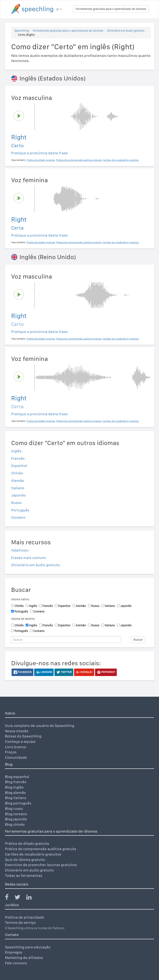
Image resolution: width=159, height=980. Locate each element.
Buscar (138, 640)
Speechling (22, 31)
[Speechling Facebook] (9, 898)
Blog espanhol (17, 777)
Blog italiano (16, 798)
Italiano (18, 488)
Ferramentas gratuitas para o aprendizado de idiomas (111, 9)
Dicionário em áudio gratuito (126, 31)
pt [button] (59, 9)
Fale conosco (16, 963)
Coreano (18, 517)
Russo (16, 503)
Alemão (18, 480)
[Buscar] (66, 640)
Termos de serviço (20, 922)
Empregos (14, 952)
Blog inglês (14, 787)
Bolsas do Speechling (23, 736)
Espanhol (19, 466)
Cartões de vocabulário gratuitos (33, 854)
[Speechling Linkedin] (32, 898)
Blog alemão (15, 793)
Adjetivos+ (20, 550)
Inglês (16, 451)
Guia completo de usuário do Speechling (40, 726)
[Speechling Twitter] (20, 898)
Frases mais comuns (29, 558)
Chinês (17, 473)
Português (20, 510)
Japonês (18, 495)
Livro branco (16, 747)
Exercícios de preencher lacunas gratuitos (41, 865)
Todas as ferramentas (24, 875)
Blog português (18, 803)
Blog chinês (15, 824)
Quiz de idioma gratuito (25, 860)
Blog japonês (16, 819)
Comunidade (16, 757)
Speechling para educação (28, 947)
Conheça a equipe (20, 741)
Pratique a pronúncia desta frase (39, 153)
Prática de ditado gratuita (27, 843)
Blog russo (14, 808)
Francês (18, 458)
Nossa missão (17, 731)
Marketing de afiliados (24, 958)
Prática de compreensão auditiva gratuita (41, 849)
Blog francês (16, 782)
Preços (11, 752)
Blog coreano (16, 814)
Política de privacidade (25, 917)
